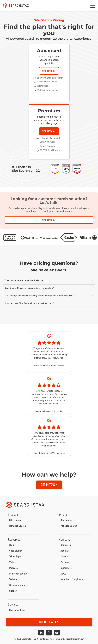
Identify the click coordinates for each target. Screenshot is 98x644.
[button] (92, 6)
